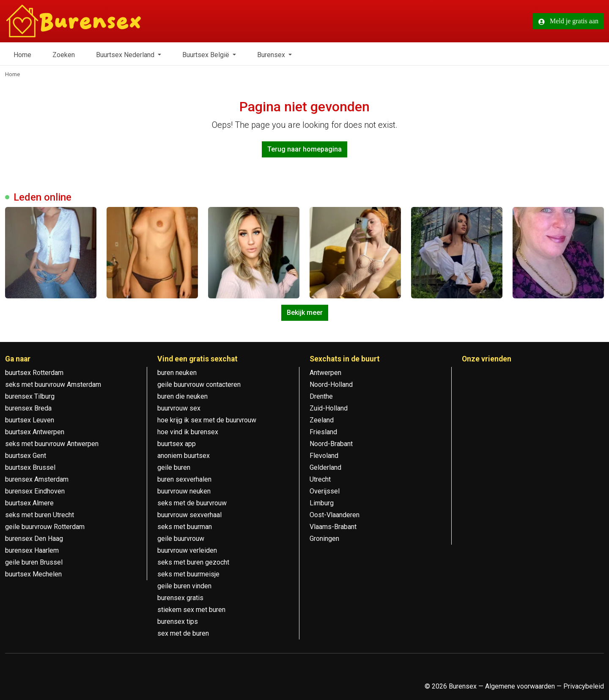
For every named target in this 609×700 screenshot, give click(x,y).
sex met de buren (183, 633)
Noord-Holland (331, 384)
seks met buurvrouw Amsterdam (53, 384)
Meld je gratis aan (568, 21)
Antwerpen (325, 373)
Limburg (322, 503)
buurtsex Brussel (30, 467)
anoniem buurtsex (184, 456)
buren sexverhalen (184, 479)
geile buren (174, 467)
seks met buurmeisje (188, 574)
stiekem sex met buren (191, 610)
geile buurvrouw (181, 539)
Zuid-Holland (329, 408)
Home (22, 55)
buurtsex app (177, 444)
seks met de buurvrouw (192, 503)
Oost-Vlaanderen (335, 515)
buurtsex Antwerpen (35, 432)
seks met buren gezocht (193, 562)
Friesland (323, 432)
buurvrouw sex (179, 408)
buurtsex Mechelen (33, 574)
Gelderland (325, 467)
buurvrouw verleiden (187, 550)
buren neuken (177, 373)
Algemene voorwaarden (520, 686)
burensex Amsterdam (37, 479)
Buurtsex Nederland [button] (126, 55)
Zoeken (64, 55)
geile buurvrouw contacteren (199, 384)
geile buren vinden (184, 586)
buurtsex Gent (26, 456)
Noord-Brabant (331, 444)
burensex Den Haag (34, 539)
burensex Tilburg (30, 396)
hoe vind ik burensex (188, 432)
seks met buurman (185, 527)
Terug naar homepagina (304, 149)
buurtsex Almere (29, 503)
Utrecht (320, 479)
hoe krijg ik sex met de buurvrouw (207, 420)
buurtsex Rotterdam (34, 373)
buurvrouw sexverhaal (189, 515)
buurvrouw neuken (184, 491)
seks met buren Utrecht (40, 515)
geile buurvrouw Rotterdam (45, 527)
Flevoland (324, 456)
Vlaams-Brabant (333, 527)
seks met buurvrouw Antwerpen (52, 444)
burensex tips (178, 621)
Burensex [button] (272, 55)
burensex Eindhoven (35, 491)
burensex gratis (180, 598)
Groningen (324, 539)
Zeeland (322, 420)
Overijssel (325, 491)
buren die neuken (182, 396)
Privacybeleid (584, 686)
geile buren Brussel (34, 562)
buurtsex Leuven (30, 420)
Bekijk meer (305, 313)
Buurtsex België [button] (207, 55)
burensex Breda (28, 408)
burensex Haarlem (32, 550)
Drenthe (321, 396)
